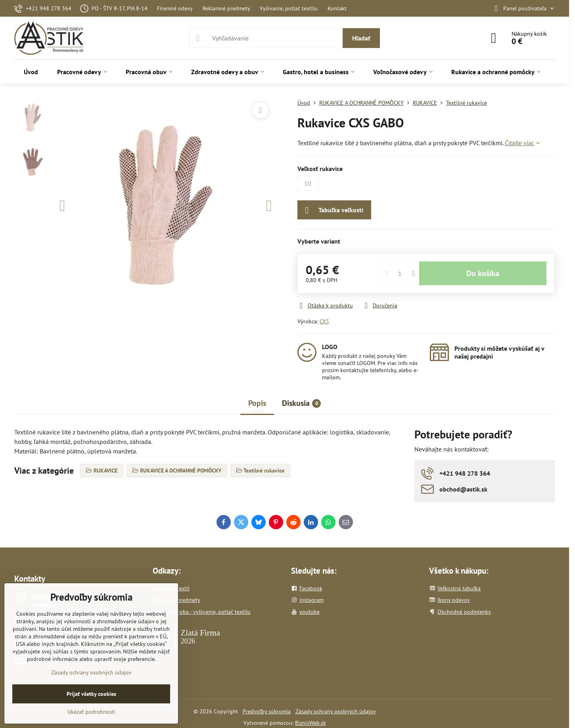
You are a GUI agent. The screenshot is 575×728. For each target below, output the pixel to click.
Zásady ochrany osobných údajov (336, 711)
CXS (324, 321)
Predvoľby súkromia (267, 711)
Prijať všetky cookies (91, 694)
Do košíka (483, 273)
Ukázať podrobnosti (91, 712)
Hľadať (361, 38)
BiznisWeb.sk (310, 723)
